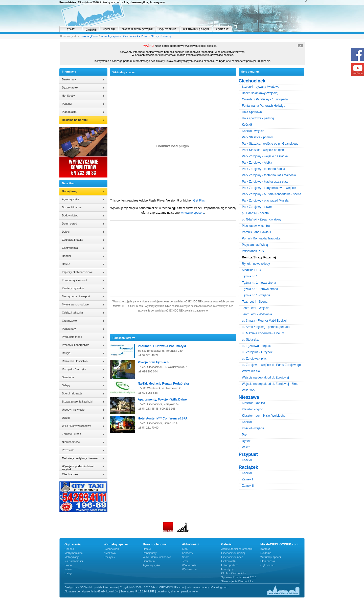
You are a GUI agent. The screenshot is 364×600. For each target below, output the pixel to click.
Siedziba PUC (251, 270)
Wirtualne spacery (198, 587)
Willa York (249, 390)
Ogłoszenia (267, 565)
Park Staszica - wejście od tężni (263, 150)
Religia (66, 353)
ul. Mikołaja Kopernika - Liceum (263, 333)
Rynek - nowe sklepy (256, 264)
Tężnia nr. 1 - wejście (256, 295)
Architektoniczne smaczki (237, 549)
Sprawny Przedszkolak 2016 (239, 577)
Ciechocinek (111, 549)
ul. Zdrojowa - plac (254, 359)
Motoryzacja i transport (76, 296)
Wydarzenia (189, 569)
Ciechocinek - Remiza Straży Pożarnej (147, 36)
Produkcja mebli (72, 337)
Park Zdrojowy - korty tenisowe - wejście (269, 188)
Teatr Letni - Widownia (257, 314)
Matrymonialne (74, 553)
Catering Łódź (220, 587)
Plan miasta (69, 112)
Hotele (66, 264)
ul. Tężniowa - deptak (256, 346)
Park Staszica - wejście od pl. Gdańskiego (270, 144)
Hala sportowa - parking (258, 118)
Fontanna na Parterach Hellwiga (264, 106)
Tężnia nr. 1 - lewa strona (259, 283)
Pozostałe (68, 450)
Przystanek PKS (253, 251)
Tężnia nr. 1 (250, 276)
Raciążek (109, 557)
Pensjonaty (69, 329)
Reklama (266, 553)
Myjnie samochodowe (75, 304)
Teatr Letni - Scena (255, 302)
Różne (69, 569)
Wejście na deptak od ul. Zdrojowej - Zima (270, 384)
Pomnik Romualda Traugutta (261, 238)
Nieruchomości (71, 442)
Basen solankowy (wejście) (260, 93)
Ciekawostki (229, 561)
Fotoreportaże (230, 565)
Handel (66, 256)
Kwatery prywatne (73, 288)
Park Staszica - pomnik (257, 137)
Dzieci (66, 232)
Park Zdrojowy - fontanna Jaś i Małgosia (269, 175)
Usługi (66, 418)
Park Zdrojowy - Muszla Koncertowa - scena (272, 194)
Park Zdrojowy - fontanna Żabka (264, 169)
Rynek (246, 441)
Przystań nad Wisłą (255, 245)
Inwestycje (228, 569)
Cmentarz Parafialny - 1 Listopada (265, 99)
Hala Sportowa (252, 112)
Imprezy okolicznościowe (77, 272)
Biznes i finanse (72, 207)
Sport (185, 557)
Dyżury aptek (70, 87)
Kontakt (265, 549)
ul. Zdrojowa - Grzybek (257, 352)
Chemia (69, 549)
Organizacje (69, 321)
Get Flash (200, 201)
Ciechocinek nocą (232, 557)
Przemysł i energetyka (76, 345)
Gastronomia (70, 248)
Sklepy (66, 385)
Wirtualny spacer (271, 557)
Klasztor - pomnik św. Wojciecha (264, 416)
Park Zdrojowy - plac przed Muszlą (265, 201)
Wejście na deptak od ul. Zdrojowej (265, 377)
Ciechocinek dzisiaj (233, 553)
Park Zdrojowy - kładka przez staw (265, 182)
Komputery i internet (74, 280)
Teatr (185, 561)
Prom (246, 435)
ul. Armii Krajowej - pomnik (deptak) (266, 327)
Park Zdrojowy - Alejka (257, 163)
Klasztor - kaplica (253, 403)
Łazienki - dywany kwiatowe (261, 87)
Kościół (247, 125)
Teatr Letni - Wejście (256, 308)
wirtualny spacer (111, 36)
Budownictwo (70, 215)
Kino (185, 549)
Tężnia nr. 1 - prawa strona (260, 289)
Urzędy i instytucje (73, 410)
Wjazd (246, 447)
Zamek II (248, 486)
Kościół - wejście (253, 131)
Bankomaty (69, 79)
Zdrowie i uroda (72, 434)
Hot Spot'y (68, 96)
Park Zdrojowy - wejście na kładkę (265, 156)
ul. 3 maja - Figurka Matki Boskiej (264, 321)
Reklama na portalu (75, 120)
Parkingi (67, 104)
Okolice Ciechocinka (234, 573)
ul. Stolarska (250, 340)
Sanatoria (68, 377)
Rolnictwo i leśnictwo (75, 361)
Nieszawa (110, 553)
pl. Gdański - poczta (255, 213)
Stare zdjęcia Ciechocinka (237, 581)
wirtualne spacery (192, 213)
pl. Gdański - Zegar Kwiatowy (262, 219)
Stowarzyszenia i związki (77, 402)
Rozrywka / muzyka (74, 369)
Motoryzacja (72, 557)
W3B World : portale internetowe (98, 587)
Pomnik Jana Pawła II (256, 232)
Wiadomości (190, 565)
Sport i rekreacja (72, 393)
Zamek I (247, 479)
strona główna (90, 36)
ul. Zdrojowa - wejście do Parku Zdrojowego (271, 365)
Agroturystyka (70, 199)
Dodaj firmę (70, 191)
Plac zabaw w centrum (257, 226)
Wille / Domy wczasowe (77, 426)
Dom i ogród (70, 224)
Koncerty (187, 553)
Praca (68, 565)
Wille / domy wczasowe (157, 557)
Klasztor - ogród (253, 409)
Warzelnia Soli (252, 371)
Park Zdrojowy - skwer (257, 207)
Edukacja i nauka (73, 240)
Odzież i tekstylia (72, 313)
